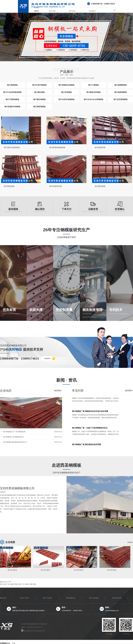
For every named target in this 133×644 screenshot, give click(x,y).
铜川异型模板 (66, 92)
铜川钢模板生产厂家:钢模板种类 (14, 433)
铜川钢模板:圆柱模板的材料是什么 (15, 444)
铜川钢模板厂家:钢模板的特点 (14, 439)
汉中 (23, 584)
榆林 (27, 584)
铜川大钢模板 (94, 85)
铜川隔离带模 (100, 147)
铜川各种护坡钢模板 (66, 99)
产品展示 (66, 72)
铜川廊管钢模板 (39, 107)
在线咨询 (50, 358)
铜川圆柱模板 (39, 92)
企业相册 (10, 542)
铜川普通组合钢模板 (66, 85)
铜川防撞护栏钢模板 (12, 107)
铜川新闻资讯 (92, 11)
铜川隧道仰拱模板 (94, 92)
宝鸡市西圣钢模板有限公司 (17, 488)
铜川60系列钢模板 (39, 85)
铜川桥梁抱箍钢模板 (57, 147)
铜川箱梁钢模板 (121, 92)
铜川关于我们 (52, 11)
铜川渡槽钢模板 (121, 85)
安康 (31, 584)
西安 (2, 584)
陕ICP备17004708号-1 (35, 627)
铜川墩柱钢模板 (39, 99)
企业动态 (6, 391)
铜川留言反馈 (117, 598)
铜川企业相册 (94, 598)
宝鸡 (9, 584)
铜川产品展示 (72, 11)
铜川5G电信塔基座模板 (12, 92)
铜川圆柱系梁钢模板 (12, 147)
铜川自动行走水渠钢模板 (94, 99)
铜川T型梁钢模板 (12, 99)
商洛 (34, 584)
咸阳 (13, 584)
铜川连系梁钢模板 (121, 99)
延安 (20, 584)
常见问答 (78, 391)
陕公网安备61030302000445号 (33, 631)
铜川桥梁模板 (12, 85)
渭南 (16, 584)
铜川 (5, 584)
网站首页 (36, 11)
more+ (58, 391)
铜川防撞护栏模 (56, 186)
